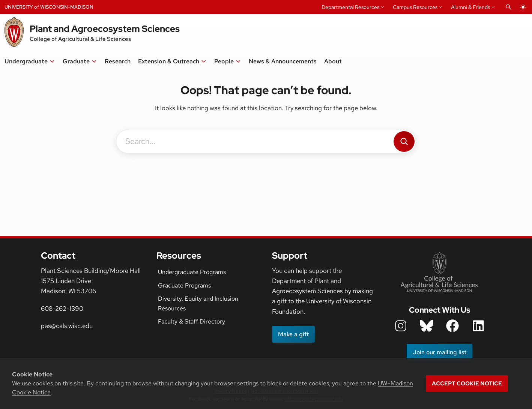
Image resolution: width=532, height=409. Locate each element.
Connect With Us (440, 310)
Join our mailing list (440, 352)
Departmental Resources (350, 7)
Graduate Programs (184, 285)
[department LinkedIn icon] (478, 326)
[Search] (404, 142)
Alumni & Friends (470, 7)
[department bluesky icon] (427, 326)
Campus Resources (415, 7)
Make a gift (293, 334)
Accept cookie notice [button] (467, 384)
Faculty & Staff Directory (192, 321)
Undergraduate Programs (192, 272)
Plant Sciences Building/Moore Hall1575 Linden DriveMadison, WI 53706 (91, 281)
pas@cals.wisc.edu (67, 326)
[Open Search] (509, 7)
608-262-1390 (62, 309)
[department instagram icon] (401, 326)
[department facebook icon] (452, 326)
